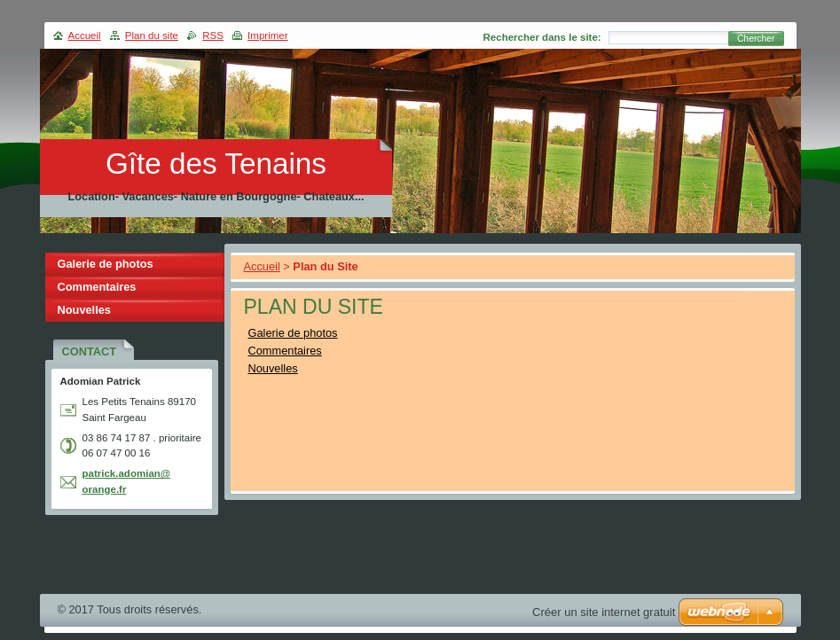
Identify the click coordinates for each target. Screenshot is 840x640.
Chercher (756, 39)
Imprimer (267, 35)
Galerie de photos (293, 333)
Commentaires (285, 351)
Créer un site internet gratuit (604, 612)
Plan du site (152, 35)
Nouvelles (273, 368)
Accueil (262, 266)
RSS (213, 35)
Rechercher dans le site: (542, 37)
